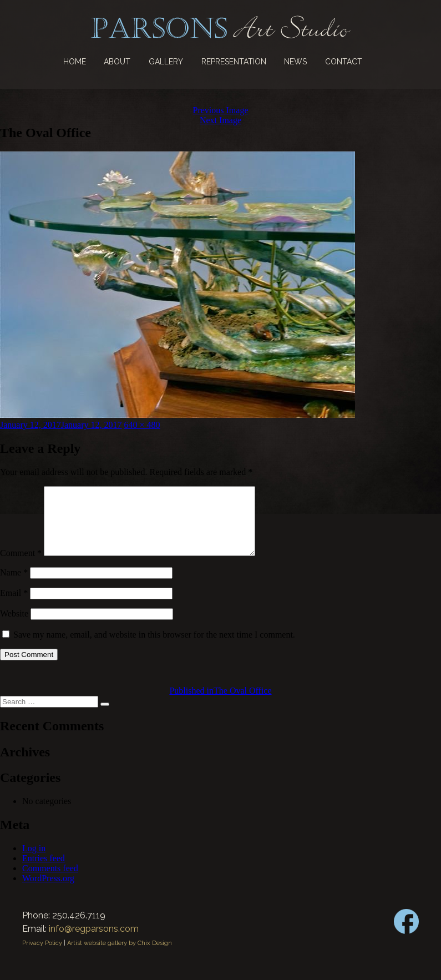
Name (14, 586)
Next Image (220, 120)
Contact (344, 62)
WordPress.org (48, 891)
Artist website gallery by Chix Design (120, 956)
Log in (34, 862)
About (117, 62)
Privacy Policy (42, 956)
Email (14, 606)
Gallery (166, 62)
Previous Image (221, 110)
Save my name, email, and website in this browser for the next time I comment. (154, 648)
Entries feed (44, 872)
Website (14, 627)
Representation (234, 62)
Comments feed (50, 882)
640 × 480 (142, 425)
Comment (21, 566)
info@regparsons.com (94, 942)
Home (75, 62)
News (295, 62)
